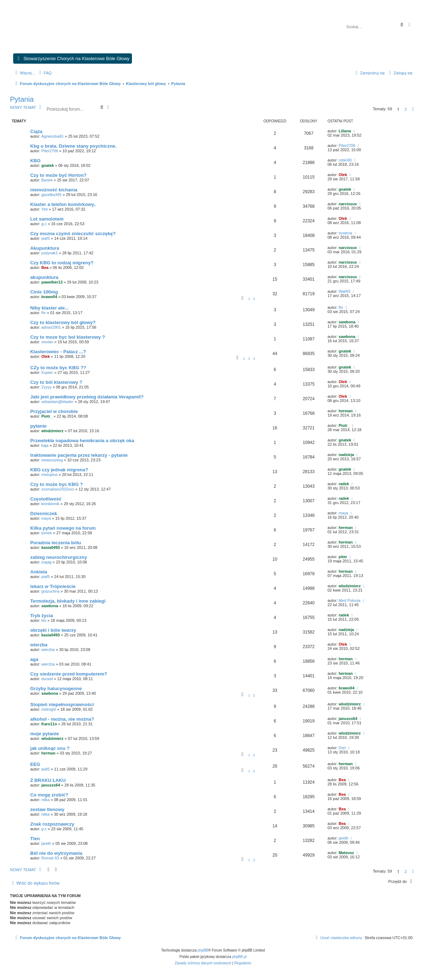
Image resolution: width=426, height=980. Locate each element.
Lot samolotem (47, 219)
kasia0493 (50, 547)
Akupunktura (45, 248)
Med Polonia (349, 600)
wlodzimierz (52, 431)
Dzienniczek (44, 513)
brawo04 (49, 297)
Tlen (35, 839)
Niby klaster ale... (49, 308)
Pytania (22, 99)
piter (343, 557)
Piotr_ (47, 416)
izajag (46, 562)
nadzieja (346, 455)
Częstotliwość (46, 499)
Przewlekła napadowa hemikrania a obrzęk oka (82, 441)
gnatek (47, 165)
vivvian (47, 342)
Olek (343, 175)
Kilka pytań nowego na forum (63, 528)
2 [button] (406, 109)
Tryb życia (42, 616)
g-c (44, 224)
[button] (413, 109)
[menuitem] (44, 73)
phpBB (203, 950)
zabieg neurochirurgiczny (59, 557)
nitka (45, 800)
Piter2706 (50, 151)
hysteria (345, 233)
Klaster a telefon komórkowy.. (63, 204)
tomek (47, 533)
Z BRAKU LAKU (48, 780)
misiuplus (49, 475)
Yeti (44, 209)
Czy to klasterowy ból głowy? (63, 322)
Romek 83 (50, 858)
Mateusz (346, 853)
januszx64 (348, 719)
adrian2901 (51, 327)
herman (346, 411)
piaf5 (46, 238)
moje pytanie (45, 734)
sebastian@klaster (57, 402)
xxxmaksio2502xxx (58, 489)
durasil (47, 679)
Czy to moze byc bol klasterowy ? (68, 337)
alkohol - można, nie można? (62, 719)
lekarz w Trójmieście (53, 586)
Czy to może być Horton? (58, 175)
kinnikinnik (50, 504)
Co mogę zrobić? (49, 795)
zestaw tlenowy (47, 809)
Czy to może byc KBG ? (57, 484)
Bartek (47, 180)
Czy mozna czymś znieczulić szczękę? (73, 234)
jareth (46, 843)
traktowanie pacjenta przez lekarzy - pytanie (79, 455)
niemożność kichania (54, 190)
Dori (342, 748)
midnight (49, 709)
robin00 (345, 160)
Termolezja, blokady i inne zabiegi (68, 601)
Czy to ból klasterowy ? (56, 382)
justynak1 (49, 253)
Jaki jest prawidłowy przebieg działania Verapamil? (87, 397)
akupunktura (44, 277)
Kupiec (47, 372)
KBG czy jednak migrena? (59, 470)
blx (44, 620)
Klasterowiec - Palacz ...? (58, 352)
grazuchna (50, 591)
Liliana (345, 131)
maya (46, 518)
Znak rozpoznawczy (52, 824)
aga (34, 659)
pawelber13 (52, 282)
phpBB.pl (239, 957)
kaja (45, 445)
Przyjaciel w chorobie (54, 411)
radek (344, 484)
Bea (45, 267)
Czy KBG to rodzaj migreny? (62, 263)
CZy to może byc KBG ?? (58, 368)
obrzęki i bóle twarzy (53, 630)
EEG (35, 764)
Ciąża (36, 131)
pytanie (38, 426)
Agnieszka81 (52, 136)
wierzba (39, 645)
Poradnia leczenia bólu (56, 543)
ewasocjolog (52, 460)
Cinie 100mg (44, 292)
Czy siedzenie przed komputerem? (69, 674)
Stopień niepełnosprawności (62, 704)
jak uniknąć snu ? (50, 748)
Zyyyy (46, 387)
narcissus (348, 204)
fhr (44, 313)
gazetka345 (51, 195)
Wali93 (344, 291)
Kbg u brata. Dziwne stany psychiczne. (73, 146)
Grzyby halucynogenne (56, 688)
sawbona (347, 322)
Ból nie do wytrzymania (56, 853)
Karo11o (49, 724)
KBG (35, 161)
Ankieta (39, 572)
